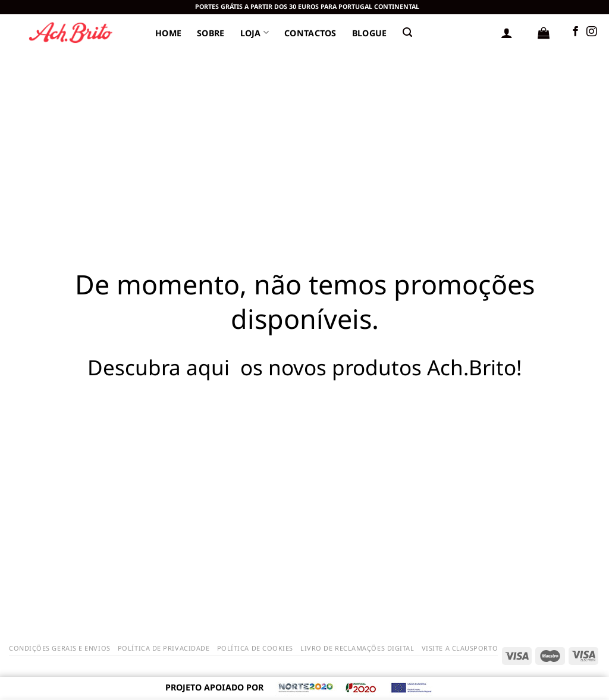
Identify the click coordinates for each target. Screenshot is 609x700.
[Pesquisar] (407, 32)
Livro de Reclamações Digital (357, 648)
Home (168, 33)
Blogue (370, 33)
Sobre (211, 33)
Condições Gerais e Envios (60, 648)
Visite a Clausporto (460, 648)
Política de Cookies (255, 648)
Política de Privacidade (164, 648)
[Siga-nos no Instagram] (591, 32)
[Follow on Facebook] (575, 32)
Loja (255, 32)
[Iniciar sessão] (507, 33)
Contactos (310, 33)
